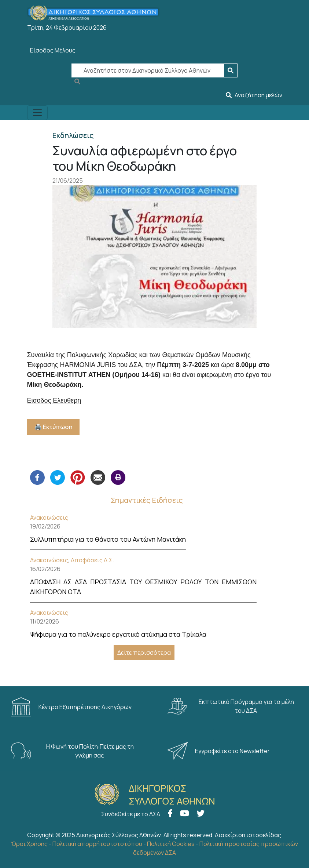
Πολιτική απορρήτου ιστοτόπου (97, 844)
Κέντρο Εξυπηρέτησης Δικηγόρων (72, 707)
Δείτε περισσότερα (144, 653)
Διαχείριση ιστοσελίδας (248, 835)
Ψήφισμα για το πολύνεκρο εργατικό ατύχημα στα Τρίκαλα (118, 634)
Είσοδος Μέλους (53, 50)
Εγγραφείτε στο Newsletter (219, 751)
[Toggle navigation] (37, 113)
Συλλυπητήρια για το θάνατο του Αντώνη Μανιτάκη (108, 539)
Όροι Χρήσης (30, 844)
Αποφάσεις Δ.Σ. (92, 560)
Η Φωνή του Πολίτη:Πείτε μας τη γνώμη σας (72, 751)
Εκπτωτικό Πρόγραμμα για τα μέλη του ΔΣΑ (231, 706)
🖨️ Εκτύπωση (53, 427)
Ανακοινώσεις (49, 517)
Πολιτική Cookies (171, 844)
